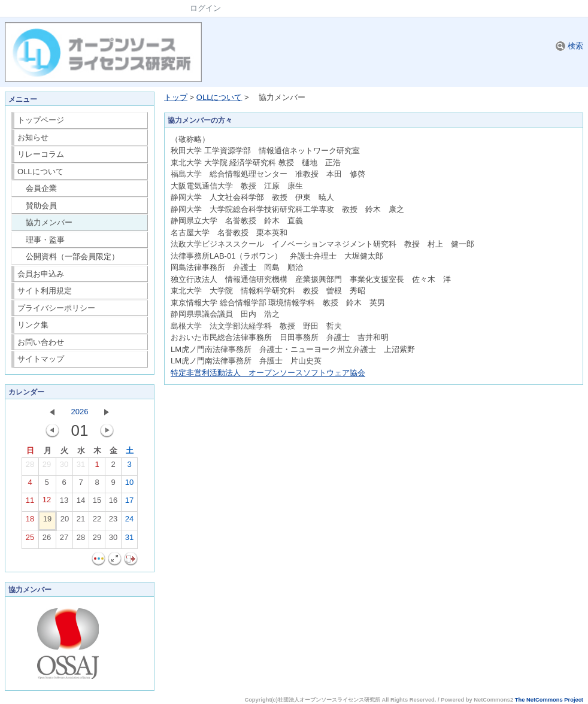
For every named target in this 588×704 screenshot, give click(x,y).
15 (97, 503)
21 (81, 521)
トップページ (41, 120)
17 (129, 503)
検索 (569, 46)
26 (47, 540)
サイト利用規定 (45, 291)
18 (30, 521)
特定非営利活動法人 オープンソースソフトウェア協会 (268, 373)
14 (81, 503)
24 (129, 521)
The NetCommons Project (549, 700)
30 (64, 467)
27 (64, 540)
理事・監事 (41, 240)
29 (47, 467)
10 (129, 485)
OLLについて (40, 172)
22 (97, 521)
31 (81, 467)
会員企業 (37, 188)
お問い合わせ (41, 342)
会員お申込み (41, 274)
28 (30, 467)
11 (30, 503)
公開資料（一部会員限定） (69, 257)
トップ (176, 97)
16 (113, 503)
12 (47, 502)
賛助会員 (37, 206)
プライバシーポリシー (56, 308)
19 (47, 521)
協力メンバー (45, 222)
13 (64, 503)
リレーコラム (41, 154)
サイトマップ (41, 359)
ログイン (205, 8)
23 (113, 521)
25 (30, 540)
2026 (80, 412)
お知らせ (33, 137)
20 (65, 521)
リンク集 (33, 325)
